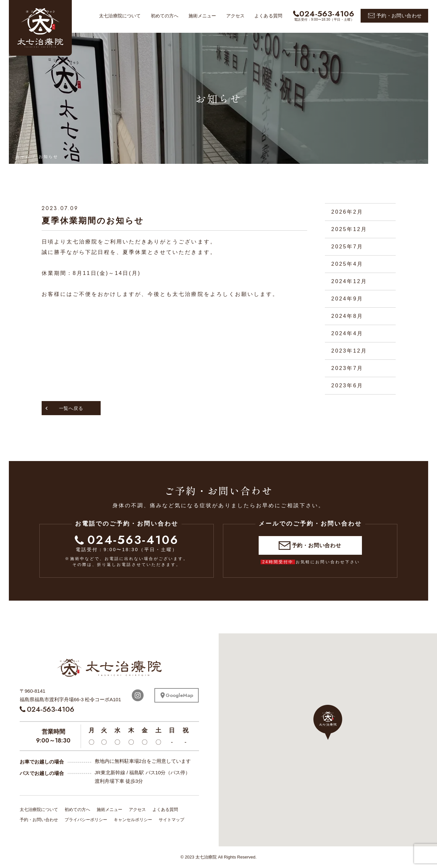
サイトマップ (171, 820)
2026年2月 (348, 212)
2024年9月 (348, 299)
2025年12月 (349, 229)
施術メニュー (202, 16)
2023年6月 (348, 386)
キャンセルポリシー (133, 820)
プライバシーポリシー (86, 820)
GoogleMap (179, 695)
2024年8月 (348, 316)
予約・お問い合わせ (399, 16)
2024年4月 (348, 333)
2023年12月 (349, 351)
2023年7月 (348, 368)
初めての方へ (165, 16)
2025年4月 (348, 264)
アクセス (236, 16)
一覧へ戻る (71, 408)
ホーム (23, 157)
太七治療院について (120, 16)
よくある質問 (268, 16)
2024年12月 (349, 281)
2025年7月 (348, 247)
